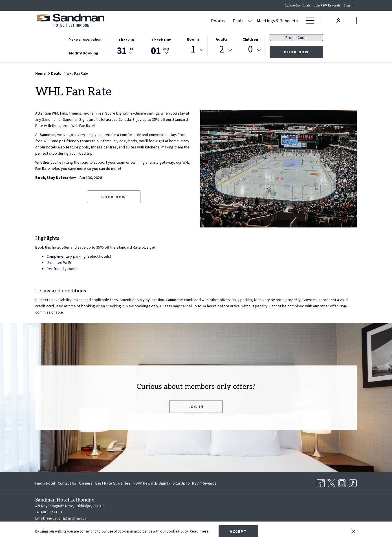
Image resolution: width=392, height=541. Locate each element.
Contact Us (67, 483)
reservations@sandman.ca (66, 518)
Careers (86, 483)
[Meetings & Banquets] (223, 20)
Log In (196, 407)
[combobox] (193, 50)
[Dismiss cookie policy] (353, 531)
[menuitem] (46, 483)
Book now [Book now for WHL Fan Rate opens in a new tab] (114, 197)
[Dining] (258, 20)
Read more (199, 531)
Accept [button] (238, 531)
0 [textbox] (250, 49)
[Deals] (184, 20)
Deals (56, 74)
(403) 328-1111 (52, 512)
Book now (304, 52)
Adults (222, 39)
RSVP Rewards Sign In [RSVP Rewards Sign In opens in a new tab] (152, 484)
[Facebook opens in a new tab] (321, 482)
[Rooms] (164, 20)
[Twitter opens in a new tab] (331, 482)
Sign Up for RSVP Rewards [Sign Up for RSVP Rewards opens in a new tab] (195, 484)
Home (40, 74)
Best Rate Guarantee (113, 483)
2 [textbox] (222, 49)
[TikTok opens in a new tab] (353, 482)
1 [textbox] (193, 49)
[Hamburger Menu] (308, 20)
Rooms (193, 39)
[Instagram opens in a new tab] (342, 482)
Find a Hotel (45, 483)
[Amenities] (282, 20)
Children (250, 39)
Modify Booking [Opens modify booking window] (84, 53)
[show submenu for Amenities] (299, 20)
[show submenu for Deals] (196, 20)
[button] (126, 46)
